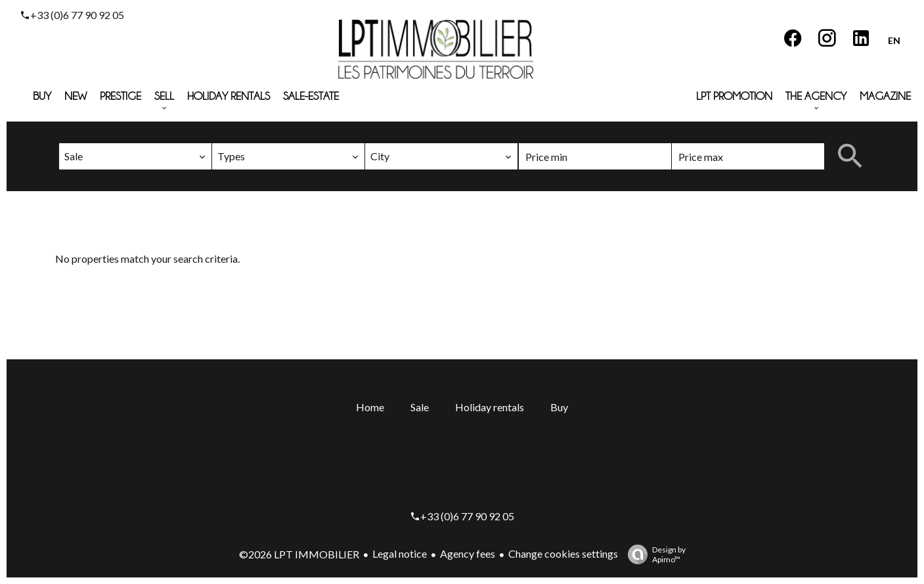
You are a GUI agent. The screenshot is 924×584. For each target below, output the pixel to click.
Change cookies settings (563, 553)
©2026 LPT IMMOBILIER (299, 554)
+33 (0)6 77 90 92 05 (77, 15)
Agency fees (468, 553)
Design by (653, 554)
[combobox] (135, 156)
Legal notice (400, 553)
